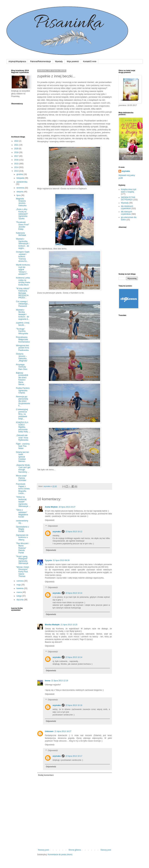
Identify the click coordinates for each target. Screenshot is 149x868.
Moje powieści (73, 61)
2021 (17, 145)
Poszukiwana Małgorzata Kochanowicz (23, 340)
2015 (17, 164)
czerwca (20, 581)
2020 (17, 149)
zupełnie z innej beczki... (23, 324)
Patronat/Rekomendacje (40, 61)
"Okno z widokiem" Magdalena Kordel (22, 513)
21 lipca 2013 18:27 (63, 731)
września (21, 188)
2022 (17, 141)
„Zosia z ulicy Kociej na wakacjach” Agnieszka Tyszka (22, 214)
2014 (17, 167)
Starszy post (106, 850)
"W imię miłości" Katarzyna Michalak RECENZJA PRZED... (23, 293)
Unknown (49, 731)
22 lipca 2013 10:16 (74, 705)
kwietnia (20, 588)
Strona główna (75, 850)
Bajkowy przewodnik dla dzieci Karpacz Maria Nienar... (22, 379)
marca (19, 592)
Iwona (48, 681)
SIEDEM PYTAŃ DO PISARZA (128, 199)
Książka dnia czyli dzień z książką (129, 191)
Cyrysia (48, 560)
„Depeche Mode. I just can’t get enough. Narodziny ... (23, 469)
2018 (17, 152)
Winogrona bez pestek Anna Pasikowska (23, 348)
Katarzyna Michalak (21, 234)
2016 (17, 160)
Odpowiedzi (53, 526)
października (22, 182)
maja (19, 585)
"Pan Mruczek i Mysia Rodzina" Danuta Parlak (22, 548)
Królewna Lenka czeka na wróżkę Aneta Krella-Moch (23, 281)
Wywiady (59, 61)
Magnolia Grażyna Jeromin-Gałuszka (21, 202)
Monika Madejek (52, 625)
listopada (21, 178)
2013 (17, 171)
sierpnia (20, 192)
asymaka (57, 532)
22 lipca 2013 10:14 (74, 593)
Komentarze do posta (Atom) (60, 855)
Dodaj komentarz (46, 775)
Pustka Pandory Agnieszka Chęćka (23, 390)
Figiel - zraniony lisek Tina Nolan (23, 446)
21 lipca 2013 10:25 (69, 625)
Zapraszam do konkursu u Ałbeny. (22, 537)
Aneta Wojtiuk (51, 507)
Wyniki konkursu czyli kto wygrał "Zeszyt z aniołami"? (23, 269)
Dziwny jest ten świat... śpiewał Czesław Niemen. (23, 457)
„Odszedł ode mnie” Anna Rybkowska (22, 438)
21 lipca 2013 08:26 (61, 560)
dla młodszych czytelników (127, 207)
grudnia (20, 174)
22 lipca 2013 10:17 (74, 756)
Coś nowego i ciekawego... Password (23, 304)
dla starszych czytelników (127, 213)
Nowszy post (43, 850)
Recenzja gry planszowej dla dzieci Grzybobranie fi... (23, 401)
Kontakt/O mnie (90, 61)
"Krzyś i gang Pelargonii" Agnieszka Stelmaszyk (22, 560)
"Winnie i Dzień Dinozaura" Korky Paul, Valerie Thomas (23, 572)
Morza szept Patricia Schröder (21, 478)
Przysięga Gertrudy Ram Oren (22, 367)
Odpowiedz (50, 520)
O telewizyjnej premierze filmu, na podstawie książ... (22, 414)
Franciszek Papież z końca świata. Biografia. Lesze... (23, 489)
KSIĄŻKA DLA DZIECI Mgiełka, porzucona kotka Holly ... (23, 427)
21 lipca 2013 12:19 (60, 681)
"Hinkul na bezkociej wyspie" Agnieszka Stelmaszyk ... (23, 502)
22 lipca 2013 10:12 (74, 532)
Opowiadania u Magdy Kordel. (22, 529)
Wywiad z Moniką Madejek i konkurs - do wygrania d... (23, 314)
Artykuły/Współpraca (17, 61)
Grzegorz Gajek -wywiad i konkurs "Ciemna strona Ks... (23, 257)
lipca (19, 195)
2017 (17, 156)
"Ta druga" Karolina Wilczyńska (22, 331)
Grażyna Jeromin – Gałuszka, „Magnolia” (22, 357)
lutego (19, 596)
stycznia (20, 600)
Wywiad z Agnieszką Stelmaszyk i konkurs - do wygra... (23, 244)
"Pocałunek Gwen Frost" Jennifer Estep (23, 226)
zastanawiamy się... (22, 522)
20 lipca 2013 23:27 (67, 507)
